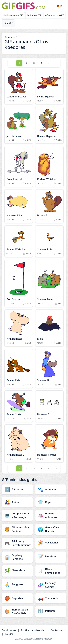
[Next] (56, 63)
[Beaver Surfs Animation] (19, 406)
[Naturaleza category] (17, 570)
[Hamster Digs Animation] (19, 206)
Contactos (56, 630)
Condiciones (9, 630)
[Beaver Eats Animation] (19, 368)
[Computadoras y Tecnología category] (17, 515)
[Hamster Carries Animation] (50, 443)
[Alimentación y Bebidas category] (17, 529)
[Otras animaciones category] (51, 571)
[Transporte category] (51, 598)
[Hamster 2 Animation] (50, 406)
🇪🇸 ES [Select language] (60, 6)
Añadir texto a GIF (54, 15)
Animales (10, 37)
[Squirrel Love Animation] (50, 283)
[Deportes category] (17, 598)
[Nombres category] (51, 556)
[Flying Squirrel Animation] (50, 87)
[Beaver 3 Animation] (50, 206)
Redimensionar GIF (13, 15)
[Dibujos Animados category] (51, 515)
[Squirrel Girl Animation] (50, 368)
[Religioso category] (17, 584)
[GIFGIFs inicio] (23, 6)
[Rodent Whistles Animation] (50, 166)
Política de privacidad (33, 630)
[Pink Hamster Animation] (19, 328)
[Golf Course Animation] (19, 283)
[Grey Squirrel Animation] (19, 166)
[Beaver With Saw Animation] (19, 241)
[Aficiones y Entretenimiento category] (17, 543)
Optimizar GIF (34, 15)
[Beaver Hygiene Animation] (50, 125)
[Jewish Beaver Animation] (19, 125)
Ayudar (9, 634)
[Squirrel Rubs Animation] (50, 241)
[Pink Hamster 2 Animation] (19, 443)
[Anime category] (17, 502)
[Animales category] (51, 489)
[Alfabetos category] (17, 489)
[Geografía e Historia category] (51, 529)
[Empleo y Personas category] (17, 557)
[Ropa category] (51, 502)
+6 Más (7, 23)
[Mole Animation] (50, 328)
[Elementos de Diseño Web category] (17, 611)
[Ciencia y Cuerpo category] (51, 585)
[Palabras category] (51, 611)
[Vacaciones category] (51, 543)
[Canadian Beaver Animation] (19, 87)
